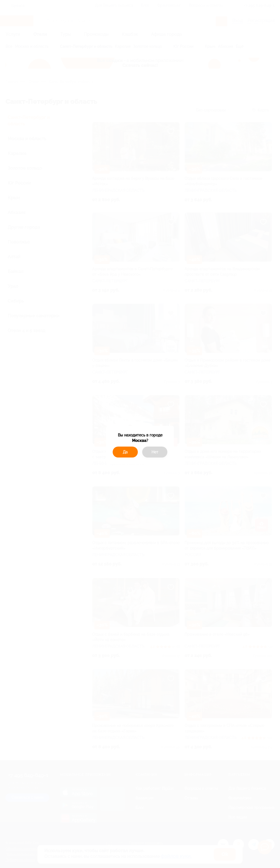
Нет (155, 452)
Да (125, 452)
